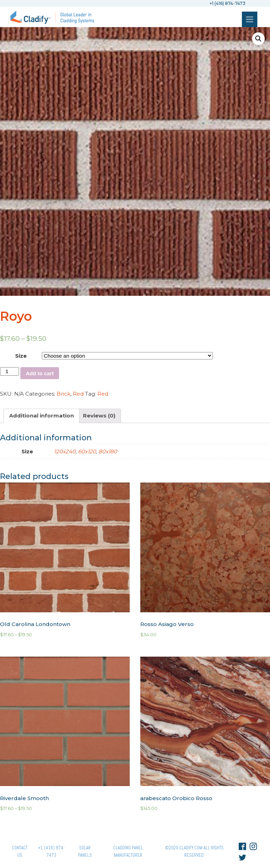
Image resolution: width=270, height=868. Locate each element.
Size (21, 356)
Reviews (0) (99, 416)
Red (78, 394)
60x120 (87, 451)
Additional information (41, 416)
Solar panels (85, 851)
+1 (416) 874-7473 (51, 851)
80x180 (108, 451)
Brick (63, 394)
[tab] (41, 416)
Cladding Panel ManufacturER (128, 851)
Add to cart (40, 373)
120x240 (65, 451)
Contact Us (20, 851)
